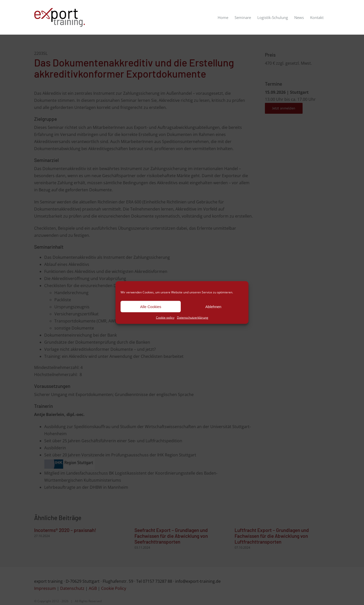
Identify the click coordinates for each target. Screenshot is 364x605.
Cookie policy (165, 318)
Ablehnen (213, 306)
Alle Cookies (151, 306)
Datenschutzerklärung (193, 318)
